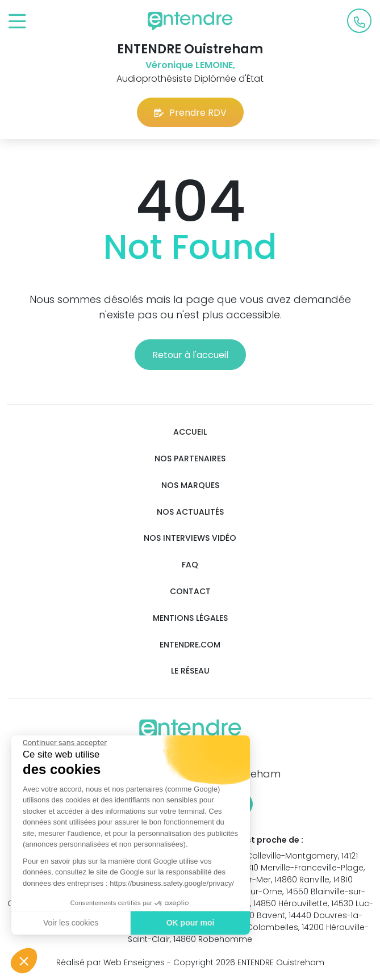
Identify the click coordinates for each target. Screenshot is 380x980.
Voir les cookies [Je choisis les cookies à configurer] (70, 923)
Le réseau (190, 671)
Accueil (190, 432)
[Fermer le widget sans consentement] (64, 743)
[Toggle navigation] (17, 22)
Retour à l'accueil (190, 355)
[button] (24, 961)
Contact (190, 592)
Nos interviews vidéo (190, 538)
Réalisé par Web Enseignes (110, 962)
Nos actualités (190, 512)
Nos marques (190, 485)
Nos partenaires (190, 459)
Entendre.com (190, 645)
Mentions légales (190, 618)
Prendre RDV (190, 113)
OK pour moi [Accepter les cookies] (190, 923)
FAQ (190, 565)
